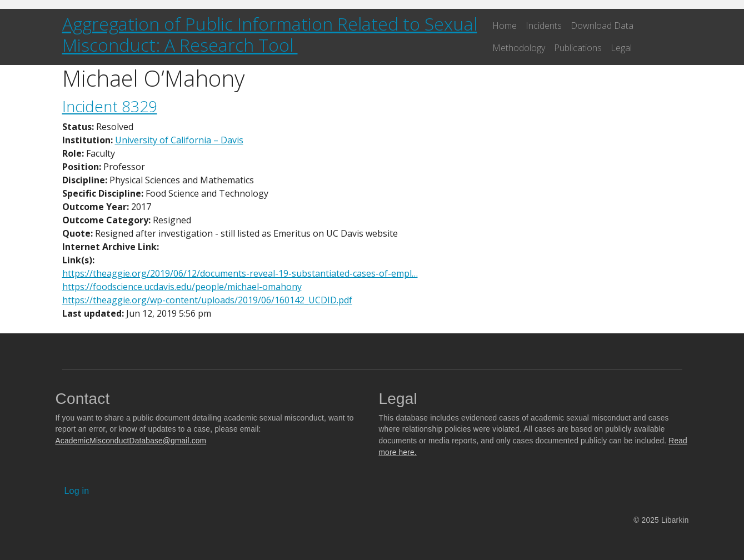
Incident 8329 (110, 106)
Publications (578, 48)
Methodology (519, 48)
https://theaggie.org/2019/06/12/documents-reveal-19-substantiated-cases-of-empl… (240, 273)
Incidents (544, 26)
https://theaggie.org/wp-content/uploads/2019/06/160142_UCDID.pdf (207, 300)
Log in (77, 491)
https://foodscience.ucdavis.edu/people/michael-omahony (182, 287)
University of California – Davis (179, 140)
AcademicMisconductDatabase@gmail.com (131, 441)
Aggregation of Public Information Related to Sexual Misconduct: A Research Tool (270, 34)
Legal (621, 48)
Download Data (602, 26)
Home (505, 26)
